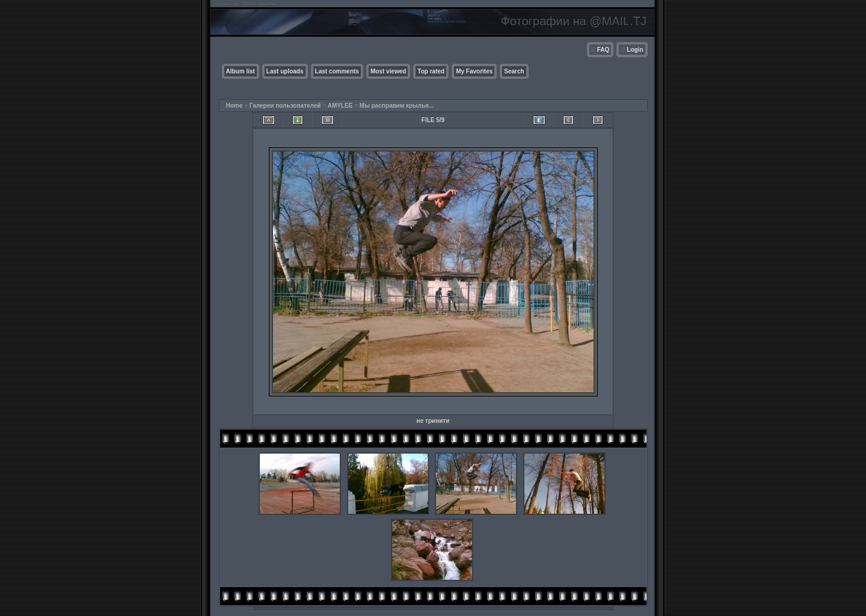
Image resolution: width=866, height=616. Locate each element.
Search (514, 71)
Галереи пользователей (285, 106)
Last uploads (285, 71)
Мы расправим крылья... (397, 106)
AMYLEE (340, 106)
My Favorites (474, 71)
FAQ (603, 50)
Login (635, 50)
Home (235, 106)
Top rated (431, 71)
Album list (241, 71)
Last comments (337, 71)
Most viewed (388, 71)
